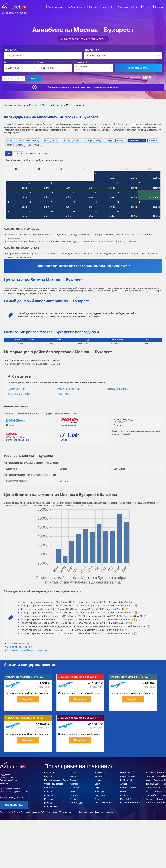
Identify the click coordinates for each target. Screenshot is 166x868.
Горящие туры (81, 7)
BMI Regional (126, 780)
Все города (76, 803)
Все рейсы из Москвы (18, 643)
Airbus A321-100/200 (69, 389)
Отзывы (147, 7)
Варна (98, 788)
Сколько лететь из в (27, 650)
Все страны (51, 806)
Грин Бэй (74, 791)
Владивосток (101, 795)
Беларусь (48, 795)
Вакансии (4, 783)
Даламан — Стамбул (155, 799)
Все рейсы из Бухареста (20, 647)
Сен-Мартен (50, 788)
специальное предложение (103, 87)
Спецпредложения (61, 7)
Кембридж (99, 791)
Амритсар (74, 784)
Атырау (98, 799)
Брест (98, 784)
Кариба (98, 780)
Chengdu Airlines (127, 776)
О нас (137, 7)
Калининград (101, 772)
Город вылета (10, 50)
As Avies (124, 795)
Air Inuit (124, 784)
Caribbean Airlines (128, 788)
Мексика (48, 776)
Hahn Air (124, 791)
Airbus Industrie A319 (19, 394)
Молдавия (49, 799)
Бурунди (48, 803)
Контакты (160, 7)
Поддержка (124, 7)
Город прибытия (91, 50)
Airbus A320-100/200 (118, 389)
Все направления (155, 803)
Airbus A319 (64, 394)
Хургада (99, 776)
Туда (6, 62)
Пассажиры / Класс (82, 62)
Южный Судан (51, 772)
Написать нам (14, 804)
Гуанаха (73, 772)
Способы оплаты (7, 777)
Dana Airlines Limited (129, 772)
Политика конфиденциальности (14, 791)
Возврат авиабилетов (9, 780)
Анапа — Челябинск (154, 791)
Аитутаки (74, 795)
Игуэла (73, 799)
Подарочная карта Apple (103, 7)
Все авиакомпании (131, 803)
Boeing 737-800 (16, 389)
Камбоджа (49, 791)
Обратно (42, 62)
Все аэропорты (103, 803)
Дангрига (74, 776)
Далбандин (75, 788)
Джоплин (74, 780)
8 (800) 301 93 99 (16, 13)
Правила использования (11, 789)
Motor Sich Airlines (128, 799)
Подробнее (28, 699)
